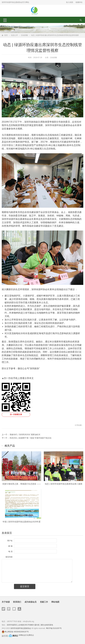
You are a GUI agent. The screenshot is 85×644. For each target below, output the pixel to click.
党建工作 (44, 602)
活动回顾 (24, 35)
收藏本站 (79, 2)
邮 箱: (11, 546)
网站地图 (55, 602)
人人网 (19, 609)
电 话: (11, 552)
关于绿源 (6, 602)
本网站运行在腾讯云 (26, 635)
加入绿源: (70, 2)
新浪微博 (3, 609)
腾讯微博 (9, 609)
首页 (6, 35)
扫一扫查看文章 (16, 414)
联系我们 (17, 602)
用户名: (10, 541)
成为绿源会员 (31, 602)
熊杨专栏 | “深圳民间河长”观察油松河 (25, 435)
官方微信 (14, 609)
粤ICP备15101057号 (54, 628)
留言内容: (9, 557)
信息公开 (14, 35)
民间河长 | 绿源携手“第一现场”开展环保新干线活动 (31, 438)
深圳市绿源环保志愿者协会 (21, 628)
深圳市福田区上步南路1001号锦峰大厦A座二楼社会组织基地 (30, 625)
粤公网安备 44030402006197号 (17, 632)
